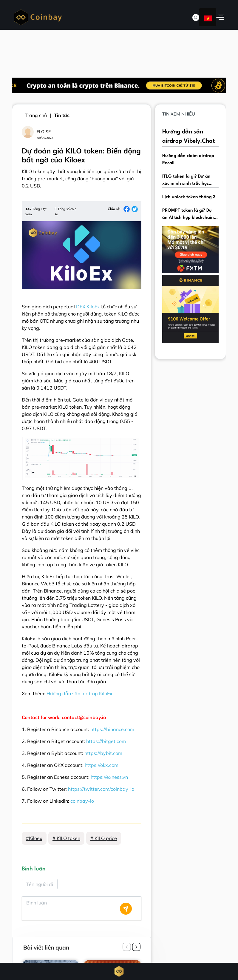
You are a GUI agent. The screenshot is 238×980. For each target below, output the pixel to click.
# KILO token (66, 838)
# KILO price (104, 838)
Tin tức (62, 115)
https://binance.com (112, 729)
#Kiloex (34, 838)
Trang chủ (36, 115)
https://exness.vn (109, 777)
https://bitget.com (106, 741)
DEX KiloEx (88, 307)
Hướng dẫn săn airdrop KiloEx (79, 693)
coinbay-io (82, 801)
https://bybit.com (103, 753)
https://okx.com (102, 765)
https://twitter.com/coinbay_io (101, 789)
